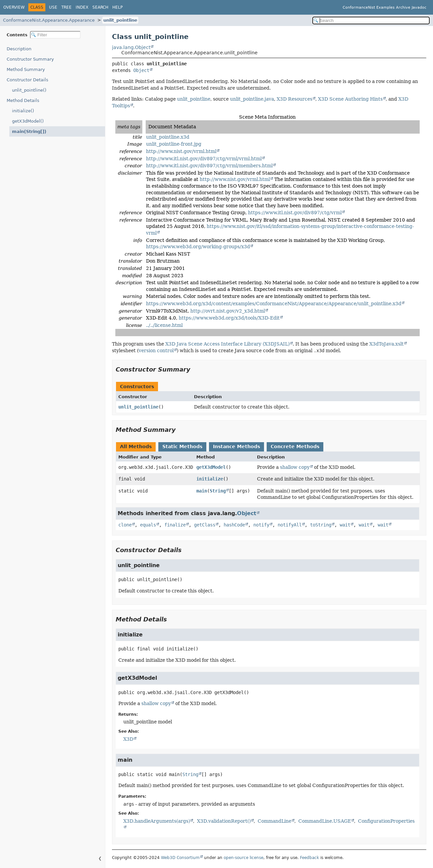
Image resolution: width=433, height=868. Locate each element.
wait (345, 525)
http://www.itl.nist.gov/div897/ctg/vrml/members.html (209, 166)
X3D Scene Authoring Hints (350, 99)
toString (321, 525)
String (218, 491)
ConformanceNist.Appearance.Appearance (49, 20)
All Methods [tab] (136, 446)
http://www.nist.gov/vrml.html (181, 151)
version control (156, 351)
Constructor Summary (30, 59)
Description (20, 49)
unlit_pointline (120, 20)
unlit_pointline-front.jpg (174, 144)
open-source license (243, 858)
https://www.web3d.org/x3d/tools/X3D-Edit (229, 318)
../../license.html (164, 325)
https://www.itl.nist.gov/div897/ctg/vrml (295, 213)
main (202, 491)
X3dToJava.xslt (386, 344)
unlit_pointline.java (252, 99)
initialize (210, 479)
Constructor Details (27, 80)
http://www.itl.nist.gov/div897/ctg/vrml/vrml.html (204, 159)
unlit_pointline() (29, 90)
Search (100, 7)
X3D (128, 739)
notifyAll (290, 525)
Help (117, 7)
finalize (175, 525)
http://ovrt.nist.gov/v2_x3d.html (228, 311)
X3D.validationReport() (224, 821)
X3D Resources (294, 99)
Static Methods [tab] (182, 446)
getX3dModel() (28, 121)
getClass (205, 525)
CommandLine (274, 821)
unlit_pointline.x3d (168, 137)
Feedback (309, 858)
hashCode (234, 525)
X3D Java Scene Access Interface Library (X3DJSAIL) (227, 344)
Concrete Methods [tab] (295, 446)
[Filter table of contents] (55, 35)
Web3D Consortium (180, 858)
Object (141, 70)
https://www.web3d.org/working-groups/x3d (198, 247)
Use (53, 7)
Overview (14, 7)
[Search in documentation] (371, 20)
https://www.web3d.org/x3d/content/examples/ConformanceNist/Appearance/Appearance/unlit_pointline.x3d (274, 304)
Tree (66, 7)
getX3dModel (211, 467)
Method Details (23, 100)
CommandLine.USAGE (325, 821)
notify (261, 525)
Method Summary (26, 69)
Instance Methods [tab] (236, 446)
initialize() (23, 111)
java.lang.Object (131, 47)
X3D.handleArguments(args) (157, 821)
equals (148, 525)
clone (125, 525)
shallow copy (295, 467)
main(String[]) (27, 131)
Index (82, 7)
